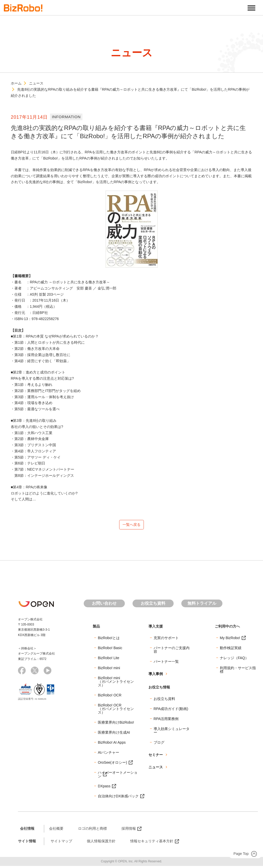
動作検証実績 (231, 650)
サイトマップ (61, 843)
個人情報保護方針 (101, 843)
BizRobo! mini (109, 670)
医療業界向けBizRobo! (116, 724)
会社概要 (56, 830)
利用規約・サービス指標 (238, 671)
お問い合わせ (104, 605)
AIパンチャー (109, 754)
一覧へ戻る (131, 525)
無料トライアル (202, 605)
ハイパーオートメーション (118, 776)
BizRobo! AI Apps (112, 744)
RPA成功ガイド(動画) (171, 711)
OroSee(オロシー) (112, 764)
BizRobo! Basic (110, 650)
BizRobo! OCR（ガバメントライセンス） (116, 711)
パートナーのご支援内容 (172, 651)
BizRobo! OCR (110, 697)
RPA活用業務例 (166, 721)
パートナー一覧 (166, 663)
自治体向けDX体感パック (118, 798)
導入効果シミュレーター (172, 732)
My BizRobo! (230, 640)
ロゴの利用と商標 (92, 830)
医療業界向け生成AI (114, 734)
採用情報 (129, 830)
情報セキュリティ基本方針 (152, 843)
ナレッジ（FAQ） (234, 660)
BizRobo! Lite (109, 660)
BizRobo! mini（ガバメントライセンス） (116, 683)
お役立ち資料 (153, 605)
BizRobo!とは (109, 640)
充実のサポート (166, 640)
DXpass (104, 788)
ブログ (159, 744)
